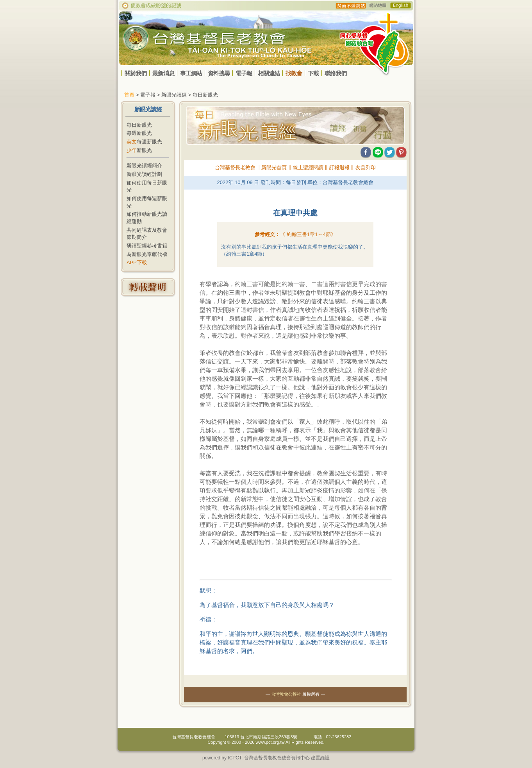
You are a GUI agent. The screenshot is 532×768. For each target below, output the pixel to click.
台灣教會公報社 (286, 694)
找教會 (294, 73)
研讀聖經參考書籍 (147, 246)
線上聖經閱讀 (308, 167)
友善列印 (366, 167)
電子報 (244, 73)
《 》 (308, 234)
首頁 (129, 95)
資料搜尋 (219, 73)
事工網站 (191, 73)
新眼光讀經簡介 (144, 166)
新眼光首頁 (274, 167)
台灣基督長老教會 (235, 167)
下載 (313, 73)
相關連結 (269, 73)
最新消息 (163, 73)
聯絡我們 (336, 73)
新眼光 (139, 150)
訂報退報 (339, 167)
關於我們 (136, 73)
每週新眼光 (139, 133)
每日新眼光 (139, 125)
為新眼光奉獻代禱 (147, 254)
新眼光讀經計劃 (144, 174)
